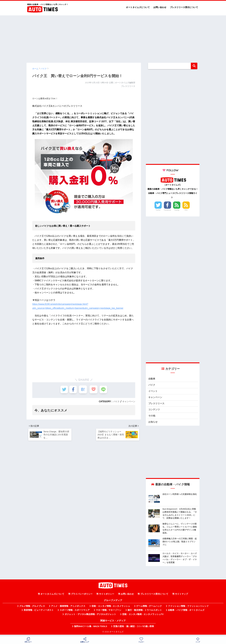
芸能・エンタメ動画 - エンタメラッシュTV (143, 616)
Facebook (167, 210)
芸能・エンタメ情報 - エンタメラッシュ (111, 608)
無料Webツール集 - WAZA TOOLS (91, 628)
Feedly (177, 210)
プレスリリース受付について (184, 7)
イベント (153, 392)
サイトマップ (181, 596)
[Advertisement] (113, 38)
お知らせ (153, 423)
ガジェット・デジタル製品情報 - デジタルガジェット (90, 616)
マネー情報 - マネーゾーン (109, 612)
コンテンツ (154, 411)
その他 (152, 417)
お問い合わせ (160, 7)
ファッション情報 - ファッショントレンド (188, 608)
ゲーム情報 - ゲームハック (149, 608)
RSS (186, 210)
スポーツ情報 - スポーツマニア (75, 612)
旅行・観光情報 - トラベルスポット (145, 612)
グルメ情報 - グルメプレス (32, 608)
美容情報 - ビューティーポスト (39, 612)
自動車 (152, 379)
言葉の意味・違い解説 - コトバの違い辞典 (134, 628)
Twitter (158, 210)
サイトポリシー (107, 596)
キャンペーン (128, 401)
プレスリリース (157, 404)
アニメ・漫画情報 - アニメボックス (68, 608)
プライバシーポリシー (82, 596)
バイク (115, 401)
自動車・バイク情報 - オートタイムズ (186, 612)
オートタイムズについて (138, 7)
